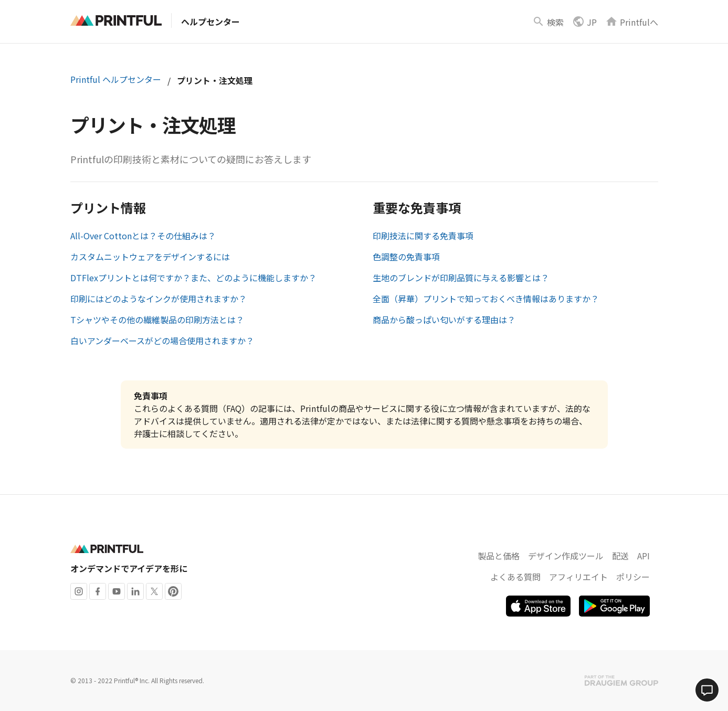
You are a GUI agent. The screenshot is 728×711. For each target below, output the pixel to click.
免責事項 (151, 396)
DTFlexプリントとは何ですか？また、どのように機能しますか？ (193, 278)
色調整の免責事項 (406, 257)
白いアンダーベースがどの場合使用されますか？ (162, 341)
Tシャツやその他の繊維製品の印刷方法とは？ (157, 320)
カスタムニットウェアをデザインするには (150, 257)
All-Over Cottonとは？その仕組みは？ (143, 236)
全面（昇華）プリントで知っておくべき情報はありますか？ (486, 299)
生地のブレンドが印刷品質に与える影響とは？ (461, 278)
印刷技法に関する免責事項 (423, 236)
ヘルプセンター (210, 22)
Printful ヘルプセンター (116, 79)
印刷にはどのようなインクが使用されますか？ (159, 299)
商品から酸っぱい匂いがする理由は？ (444, 320)
